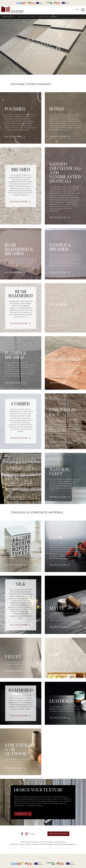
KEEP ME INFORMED (58, 834)
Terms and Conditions (30, 842)
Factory (32, 17)
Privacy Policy (46, 842)
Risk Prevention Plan (35, 844)
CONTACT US (21, 814)
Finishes (53, 17)
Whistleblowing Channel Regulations (61, 844)
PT (77, 10)
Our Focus (22, 17)
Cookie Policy (59, 842)
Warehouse (43, 17)
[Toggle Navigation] (83, 10)
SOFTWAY (74, 848)
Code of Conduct (17, 844)
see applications (13, 137)
